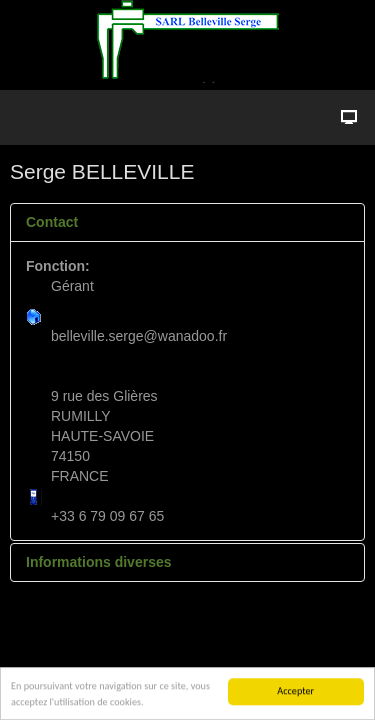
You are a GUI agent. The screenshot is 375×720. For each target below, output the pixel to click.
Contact (52, 222)
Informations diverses (99, 562)
